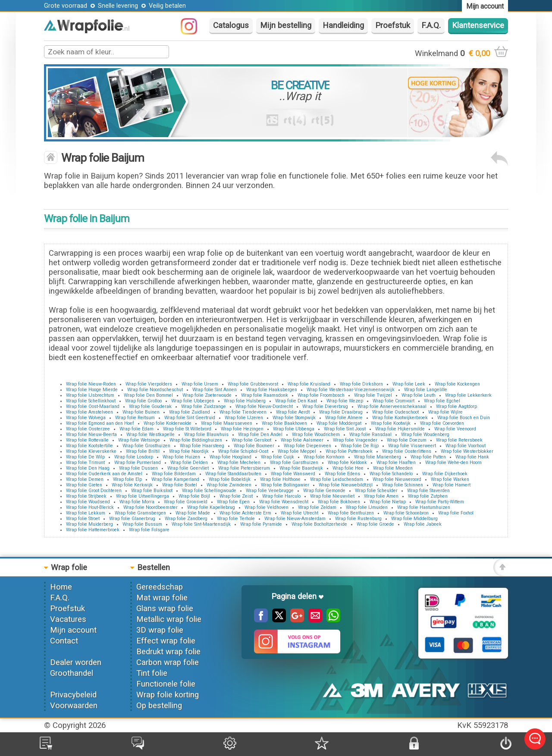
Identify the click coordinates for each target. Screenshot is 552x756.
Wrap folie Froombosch (321, 395)
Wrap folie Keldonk (347, 463)
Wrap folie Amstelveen (89, 412)
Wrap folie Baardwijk (301, 468)
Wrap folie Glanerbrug (132, 519)
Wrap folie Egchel (442, 401)
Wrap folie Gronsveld (186, 502)
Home (61, 587)
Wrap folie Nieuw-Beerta (91, 434)
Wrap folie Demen (85, 479)
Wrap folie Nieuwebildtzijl (346, 485)
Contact (64, 641)
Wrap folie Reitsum (135, 418)
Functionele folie (166, 684)
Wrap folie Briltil (143, 451)
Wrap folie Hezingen (242, 429)
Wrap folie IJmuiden (367, 507)
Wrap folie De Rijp (360, 446)
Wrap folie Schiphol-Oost (243, 451)
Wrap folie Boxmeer (254, 446)
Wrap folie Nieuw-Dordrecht (264, 406)
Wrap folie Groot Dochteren (94, 491)
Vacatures (68, 619)
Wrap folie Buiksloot (152, 491)
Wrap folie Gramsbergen (140, 513)
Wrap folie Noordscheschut (155, 390)
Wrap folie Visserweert (412, 446)
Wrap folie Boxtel (180, 485)
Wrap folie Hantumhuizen (424, 507)
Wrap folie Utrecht (300, 513)
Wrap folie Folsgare (149, 530)
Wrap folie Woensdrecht (284, 502)
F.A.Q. (431, 25)
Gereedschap (160, 587)
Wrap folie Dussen (138, 468)
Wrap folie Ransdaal (370, 434)
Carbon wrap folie (168, 662)
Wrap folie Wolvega (86, 418)
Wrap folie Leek (409, 384)
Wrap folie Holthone (280, 479)
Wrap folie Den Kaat (296, 401)
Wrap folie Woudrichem (316, 434)
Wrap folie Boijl (194, 496)
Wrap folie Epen (233, 502)
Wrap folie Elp (127, 479)
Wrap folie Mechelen (239, 463)
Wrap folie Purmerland (138, 463)
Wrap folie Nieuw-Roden (91, 384)
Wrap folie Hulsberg (245, 401)
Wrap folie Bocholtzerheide (319, 524)
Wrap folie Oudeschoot (395, 412)
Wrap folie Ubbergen (193, 401)
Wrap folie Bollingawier (285, 485)
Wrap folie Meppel (297, 451)
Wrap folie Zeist (236, 496)
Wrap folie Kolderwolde (168, 423)
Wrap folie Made (193, 513)
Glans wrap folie (165, 609)
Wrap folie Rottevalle (87, 440)
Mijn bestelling (286, 25)
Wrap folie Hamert (452, 485)
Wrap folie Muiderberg (89, 524)
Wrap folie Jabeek (423, 524)
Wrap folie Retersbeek (459, 440)
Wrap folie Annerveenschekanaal (392, 406)
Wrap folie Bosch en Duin (464, 418)
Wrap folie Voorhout (466, 446)
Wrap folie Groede (375, 524)
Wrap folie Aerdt (293, 412)
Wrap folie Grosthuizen (146, 446)
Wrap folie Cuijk (278, 457)
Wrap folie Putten (428, 457)
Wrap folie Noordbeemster (151, 507)
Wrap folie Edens (342, 474)
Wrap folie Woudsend (88, 502)
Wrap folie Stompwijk (294, 418)
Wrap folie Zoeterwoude (207, 395)
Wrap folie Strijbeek (86, 496)
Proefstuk (393, 25)
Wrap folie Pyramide (261, 524)
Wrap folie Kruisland (309, 384)
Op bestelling (159, 706)
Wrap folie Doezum (407, 440)
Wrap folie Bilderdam (174, 474)
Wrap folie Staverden (428, 491)
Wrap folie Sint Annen (215, 390)
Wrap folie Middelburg (414, 519)
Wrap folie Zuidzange (204, 406)
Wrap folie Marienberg (378, 457)
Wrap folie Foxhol (456, 513)
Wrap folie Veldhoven (267, 507)
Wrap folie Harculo (281, 496)
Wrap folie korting (168, 695)
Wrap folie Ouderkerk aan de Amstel (104, 474)
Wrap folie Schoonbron (406, 513)
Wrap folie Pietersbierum (244, 468)
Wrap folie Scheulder (376, 491)
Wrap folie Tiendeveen (243, 412)
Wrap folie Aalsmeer (302, 440)
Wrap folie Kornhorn (324, 457)
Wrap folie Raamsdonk (265, 395)
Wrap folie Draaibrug (341, 412)
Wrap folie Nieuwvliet (332, 496)
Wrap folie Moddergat (339, 423)
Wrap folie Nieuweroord (397, 479)
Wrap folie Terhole (236, 519)
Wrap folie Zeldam (317, 507)
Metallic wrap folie (169, 619)
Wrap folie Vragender (355, 440)
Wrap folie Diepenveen (307, 446)
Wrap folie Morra (137, 502)
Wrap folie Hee (348, 468)
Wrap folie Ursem (200, 384)
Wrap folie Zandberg (186, 519)
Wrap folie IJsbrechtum (90, 395)
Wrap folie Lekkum (86, 513)
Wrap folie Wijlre (445, 412)
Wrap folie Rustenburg (358, 519)
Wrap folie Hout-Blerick (90, 507)
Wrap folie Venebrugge (270, 491)
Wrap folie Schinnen (403, 485)
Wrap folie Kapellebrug (211, 507)
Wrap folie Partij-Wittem (440, 502)
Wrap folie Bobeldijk (230, 479)
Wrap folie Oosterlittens (407, 451)
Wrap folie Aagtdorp (456, 406)
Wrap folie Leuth (419, 395)
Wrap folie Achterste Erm (245, 513)
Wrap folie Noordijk (189, 451)
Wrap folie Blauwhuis (206, 434)
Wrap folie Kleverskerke (91, 451)
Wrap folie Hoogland (231, 457)
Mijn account (73, 630)
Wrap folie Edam (136, 429)
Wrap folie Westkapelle (151, 434)
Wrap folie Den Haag (88, 468)
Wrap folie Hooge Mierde (92, 390)
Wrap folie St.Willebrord (187, 429)
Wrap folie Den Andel (260, 434)
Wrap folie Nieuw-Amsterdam (295, 519)
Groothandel (72, 673)
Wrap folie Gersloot (251, 440)
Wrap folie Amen (381, 496)
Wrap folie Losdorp (134, 457)
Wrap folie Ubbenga (294, 429)
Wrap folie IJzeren (244, 418)
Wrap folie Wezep (345, 401)
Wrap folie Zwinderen (229, 485)
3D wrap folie (160, 630)
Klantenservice (478, 25)
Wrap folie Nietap (388, 502)
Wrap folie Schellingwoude (209, 491)
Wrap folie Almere (344, 418)
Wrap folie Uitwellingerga (143, 496)
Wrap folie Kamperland (175, 479)
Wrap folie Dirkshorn (361, 384)
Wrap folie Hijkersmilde (400, 429)
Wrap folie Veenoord (455, 429)
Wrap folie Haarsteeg (202, 446)
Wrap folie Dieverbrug (325, 406)
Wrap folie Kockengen (457, 384)
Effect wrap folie (166, 641)
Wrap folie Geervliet (188, 468)
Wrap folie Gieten (84, 485)
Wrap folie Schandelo (391, 474)
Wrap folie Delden (189, 463)
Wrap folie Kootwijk (391, 423)
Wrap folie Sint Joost (345, 429)
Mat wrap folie (162, 598)
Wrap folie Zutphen (428, 496)
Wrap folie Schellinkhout (91, 401)
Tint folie (152, 673)
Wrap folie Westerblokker (467, 451)
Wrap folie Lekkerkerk (468, 395)
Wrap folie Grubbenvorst (253, 384)
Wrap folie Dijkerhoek (445, 474)
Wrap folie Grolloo (143, 401)
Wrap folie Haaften (396, 463)
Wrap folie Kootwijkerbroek (400, 418)
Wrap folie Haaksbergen (272, 390)
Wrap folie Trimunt (85, 463)
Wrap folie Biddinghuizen (196, 440)
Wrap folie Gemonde (324, 491)
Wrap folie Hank (472, 457)
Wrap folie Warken (450, 479)
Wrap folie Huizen (181, 457)
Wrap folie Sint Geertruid (190, 418)
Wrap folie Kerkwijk (132, 485)
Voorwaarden (74, 706)
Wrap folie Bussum (142, 524)
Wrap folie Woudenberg (425, 434)
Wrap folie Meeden (393, 468)
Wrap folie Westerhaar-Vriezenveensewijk (351, 390)
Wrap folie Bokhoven (339, 502)
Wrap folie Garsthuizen (294, 463)
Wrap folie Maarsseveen (227, 423)
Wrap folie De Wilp (85, 457)
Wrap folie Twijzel (373, 395)
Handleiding (343, 25)
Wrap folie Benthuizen (351, 513)
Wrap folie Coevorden (442, 423)
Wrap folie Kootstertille (89, 446)
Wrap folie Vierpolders (149, 384)
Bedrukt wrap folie (168, 652)
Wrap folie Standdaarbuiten (233, 474)
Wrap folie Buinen (141, 412)
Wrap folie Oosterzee (88, 429)
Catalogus (231, 25)
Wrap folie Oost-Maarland (93, 406)
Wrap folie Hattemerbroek (93, 530)
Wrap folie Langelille (426, 390)
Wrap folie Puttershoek (349, 451)
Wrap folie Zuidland (190, 412)
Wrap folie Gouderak (150, 406)
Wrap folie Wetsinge (139, 440)
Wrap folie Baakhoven (284, 423)
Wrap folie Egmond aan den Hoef (100, 423)
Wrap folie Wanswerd (293, 474)
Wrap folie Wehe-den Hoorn (453, 463)
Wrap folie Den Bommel (148, 395)
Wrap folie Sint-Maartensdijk (201, 524)
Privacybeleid (73, 695)
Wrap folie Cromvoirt (394, 401)
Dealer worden (76, 662)
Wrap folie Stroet (83, 519)
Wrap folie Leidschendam (337, 479)
